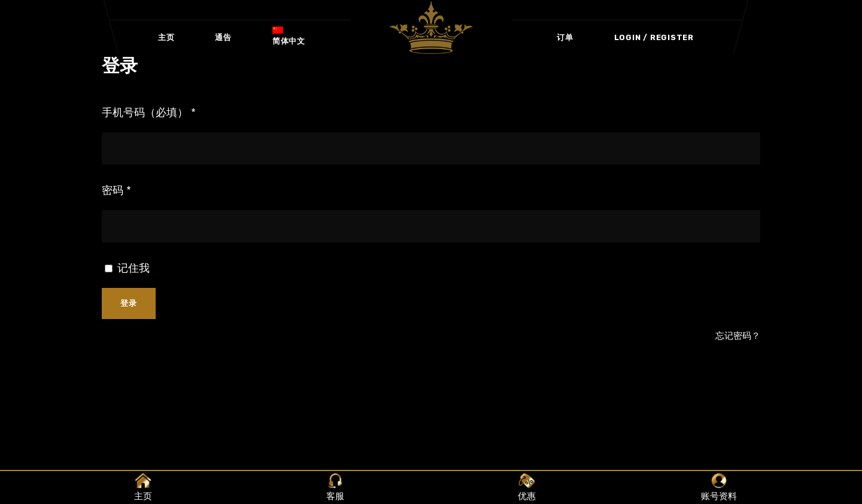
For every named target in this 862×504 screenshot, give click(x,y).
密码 (116, 190)
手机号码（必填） (149, 113)
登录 (129, 303)
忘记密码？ (738, 336)
